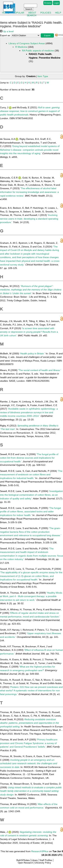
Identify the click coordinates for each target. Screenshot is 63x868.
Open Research (25, 863)
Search (32, 15)
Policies (46, 13)
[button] (47, 35)
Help (58, 13)
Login (56, 3)
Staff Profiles (46, 860)
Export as (5, 35)
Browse (48, 3)
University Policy (43, 863)
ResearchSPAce (40, 851)
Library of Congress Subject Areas (27, 43)
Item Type (43, 76)
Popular (19, 13)
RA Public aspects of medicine (38, 51)
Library (35, 860)
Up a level (7, 31)
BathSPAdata (23, 860)
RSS (59, 35)
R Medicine (21, 47)
